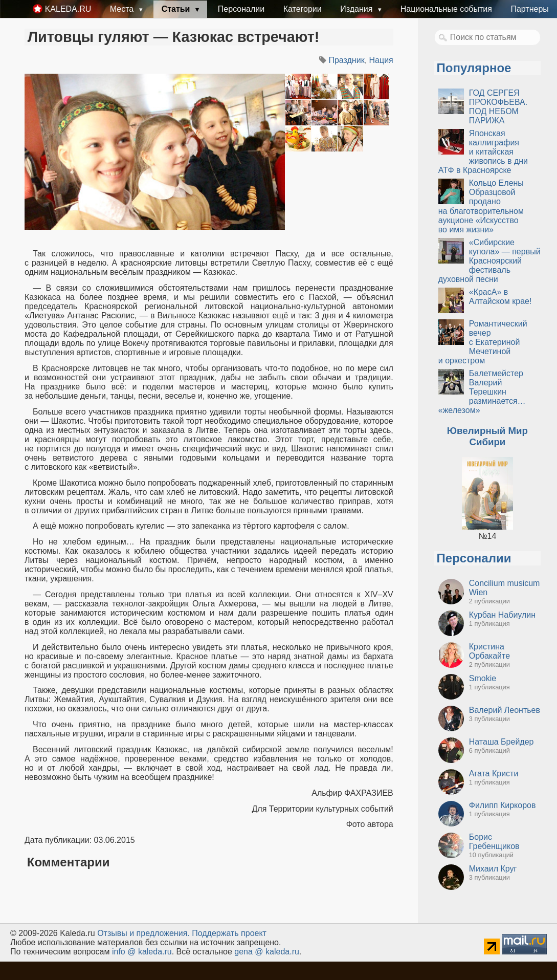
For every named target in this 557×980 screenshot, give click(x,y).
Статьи (177, 9)
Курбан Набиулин (502, 615)
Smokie (483, 678)
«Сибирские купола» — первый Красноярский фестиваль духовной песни (489, 261)
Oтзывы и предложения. (143, 933)
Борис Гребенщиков (494, 842)
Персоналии (241, 9)
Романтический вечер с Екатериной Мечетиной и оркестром (483, 342)
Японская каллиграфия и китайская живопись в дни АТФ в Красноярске (483, 152)
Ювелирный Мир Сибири (487, 436)
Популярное (474, 68)
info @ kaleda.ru (142, 952)
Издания (358, 9)
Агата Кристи (494, 774)
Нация (381, 60)
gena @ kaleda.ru (267, 952)
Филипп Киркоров (503, 805)
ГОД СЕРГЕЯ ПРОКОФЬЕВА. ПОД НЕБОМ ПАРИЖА (498, 107)
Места (123, 9)
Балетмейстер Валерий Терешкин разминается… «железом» (482, 392)
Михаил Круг (493, 869)
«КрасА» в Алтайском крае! (500, 297)
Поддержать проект (229, 933)
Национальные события (446, 9)
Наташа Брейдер (502, 742)
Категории (303, 9)
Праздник (346, 60)
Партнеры (529, 9)
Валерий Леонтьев (505, 710)
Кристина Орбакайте (489, 651)
